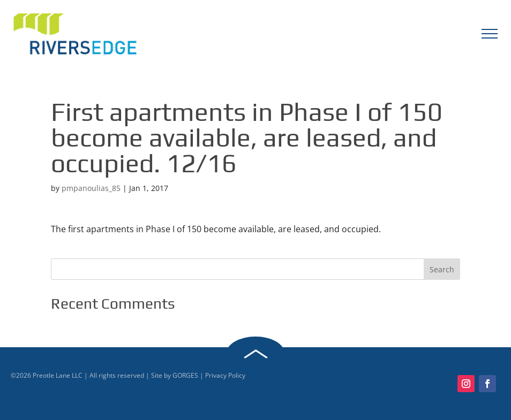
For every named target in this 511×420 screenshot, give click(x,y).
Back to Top (255, 354)
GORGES (185, 375)
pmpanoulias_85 (91, 188)
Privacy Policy (225, 375)
